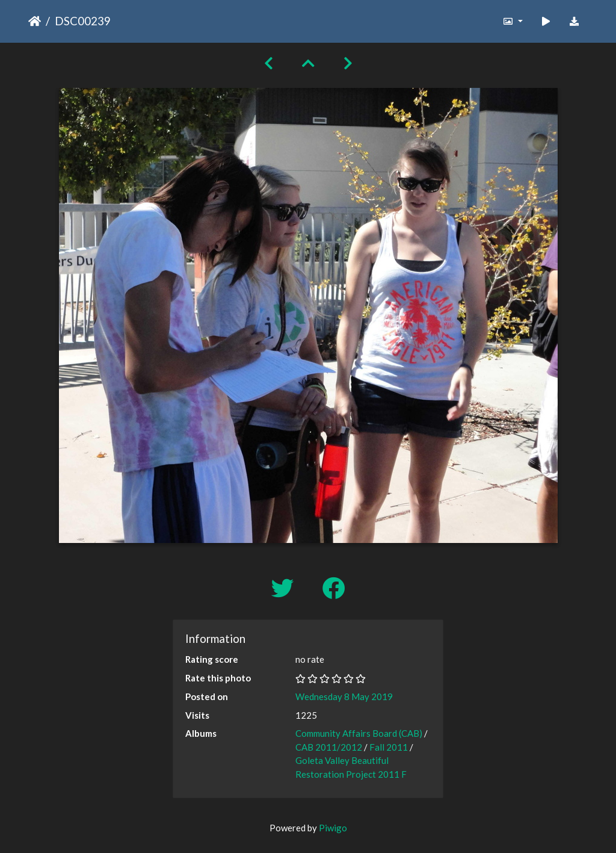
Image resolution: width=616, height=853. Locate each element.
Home (35, 21)
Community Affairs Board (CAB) (359, 733)
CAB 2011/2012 (329, 747)
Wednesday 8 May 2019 (344, 696)
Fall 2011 (389, 747)
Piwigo (333, 828)
